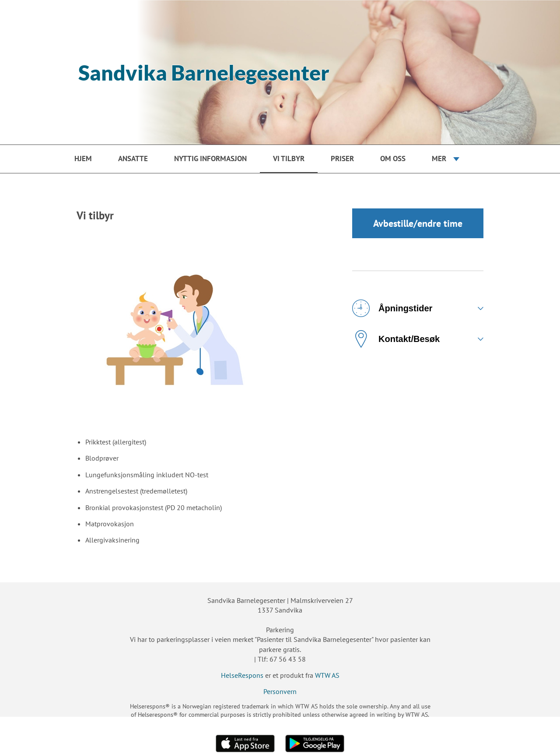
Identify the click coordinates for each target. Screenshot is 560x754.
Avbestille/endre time (418, 223)
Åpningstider (392, 308)
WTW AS (327, 675)
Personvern (280, 691)
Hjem (83, 159)
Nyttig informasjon (210, 159)
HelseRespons (242, 675)
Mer (439, 159)
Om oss (393, 159)
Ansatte (133, 159)
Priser (342, 159)
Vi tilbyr (289, 159)
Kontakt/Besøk (396, 339)
